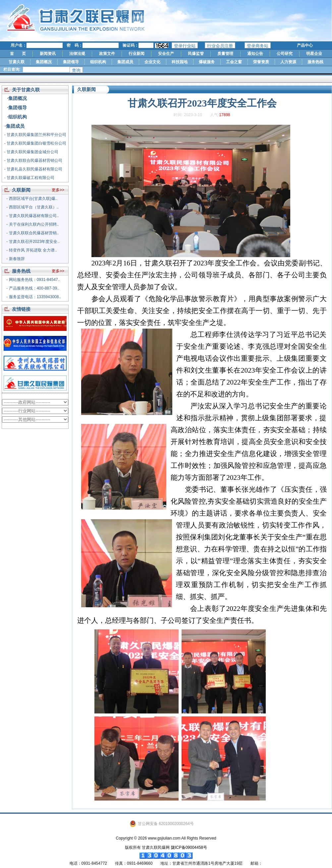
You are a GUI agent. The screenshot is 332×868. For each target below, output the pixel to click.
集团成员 (125, 62)
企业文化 (152, 62)
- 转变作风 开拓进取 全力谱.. (32, 250)
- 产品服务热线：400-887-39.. (33, 288)
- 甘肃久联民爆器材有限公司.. (32, 216)
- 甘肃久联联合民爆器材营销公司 (33, 160)
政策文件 (107, 54)
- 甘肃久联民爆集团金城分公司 (31, 152)
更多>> (58, 190)
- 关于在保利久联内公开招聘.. (32, 224)
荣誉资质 (261, 62)
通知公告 (255, 54)
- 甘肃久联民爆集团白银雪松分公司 (35, 143)
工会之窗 (234, 62)
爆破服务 (207, 62)
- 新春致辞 (15, 259)
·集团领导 (17, 108)
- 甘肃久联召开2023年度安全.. (33, 242)
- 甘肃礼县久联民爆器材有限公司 (33, 169)
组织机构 (98, 62)
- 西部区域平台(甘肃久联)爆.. (32, 199)
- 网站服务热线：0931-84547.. (33, 280)
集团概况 (44, 62)
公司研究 (285, 54)
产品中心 (305, 45)
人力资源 (288, 62)
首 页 (18, 54)
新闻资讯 (48, 54)
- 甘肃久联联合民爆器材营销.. (32, 233)
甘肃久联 (17, 62)
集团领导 (71, 62)
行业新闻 (137, 54)
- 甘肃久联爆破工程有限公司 (29, 178)
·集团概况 (17, 98)
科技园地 (180, 62)
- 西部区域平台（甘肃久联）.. (32, 207)
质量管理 (225, 54)
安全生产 (166, 54)
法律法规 (77, 54)
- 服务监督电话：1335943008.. (34, 297)
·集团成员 (15, 126)
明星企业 (314, 54)
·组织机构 (17, 117)
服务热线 (315, 62)
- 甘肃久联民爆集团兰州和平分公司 (35, 135)
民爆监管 (196, 54)
